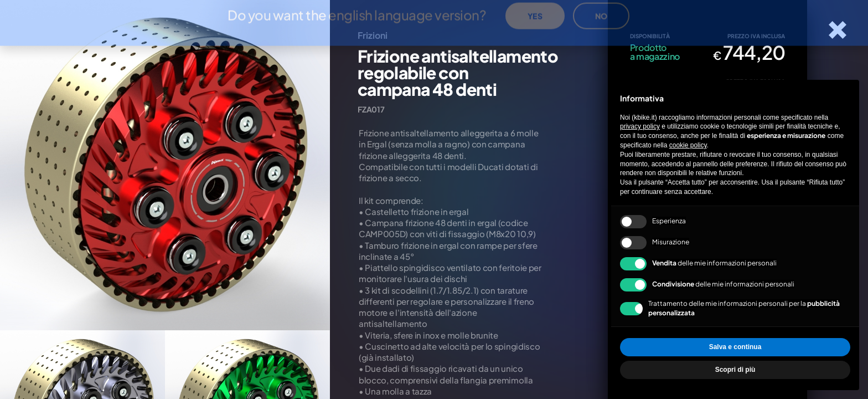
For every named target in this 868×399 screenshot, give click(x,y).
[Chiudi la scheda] (838, 30)
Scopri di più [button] (735, 370)
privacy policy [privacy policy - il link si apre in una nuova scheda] (640, 126)
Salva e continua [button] (735, 347)
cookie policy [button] (688, 145)
